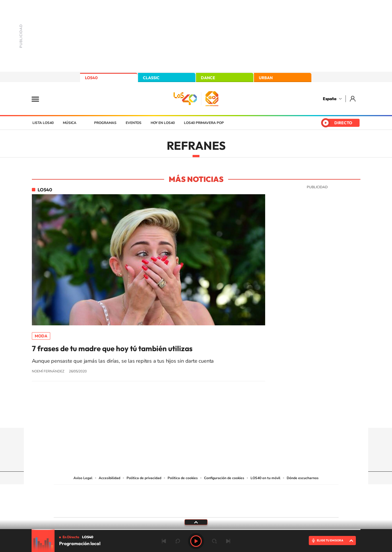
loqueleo (257, 508)
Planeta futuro (272, 500)
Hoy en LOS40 (163, 123)
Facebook (207, 417)
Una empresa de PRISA (79, 497)
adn (277, 492)
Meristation (285, 508)
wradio (186, 500)
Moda (41, 336)
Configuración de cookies (224, 478)
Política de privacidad (144, 478)
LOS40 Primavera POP (204, 123)
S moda (232, 508)
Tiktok (173, 417)
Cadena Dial (230, 500)
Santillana (185, 492)
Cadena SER (240, 492)
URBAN (266, 78)
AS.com (258, 492)
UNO (170, 500)
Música (70, 123)
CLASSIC (151, 78)
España (330, 99)
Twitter (196, 417)
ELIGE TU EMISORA (330, 540)
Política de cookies (183, 478)
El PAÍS (130, 492)
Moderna (155, 508)
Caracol (298, 492)
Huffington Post (138, 500)
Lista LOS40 (43, 123)
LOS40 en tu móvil (265, 478)
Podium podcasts (183, 508)
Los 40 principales (158, 492)
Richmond (127, 508)
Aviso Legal (83, 478)
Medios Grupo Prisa (79, 511)
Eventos (134, 123)
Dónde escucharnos (303, 478)
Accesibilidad (109, 478)
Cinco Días (208, 500)
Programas (105, 123)
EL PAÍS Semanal (251, 500)
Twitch (219, 417)
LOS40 (91, 78)
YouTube (185, 417)
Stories (230, 417)
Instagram (162, 417)
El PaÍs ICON (208, 508)
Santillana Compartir (215, 492)
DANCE (208, 78)
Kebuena (293, 500)
